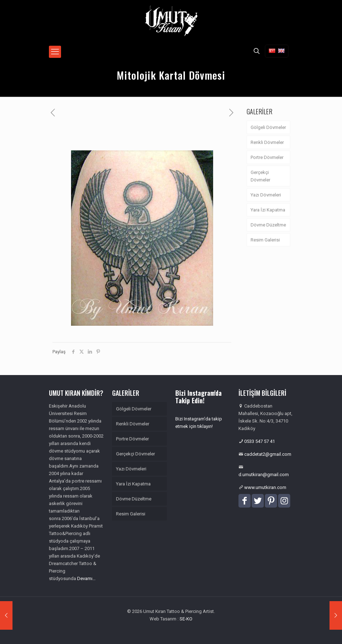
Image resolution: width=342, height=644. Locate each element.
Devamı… (86, 578)
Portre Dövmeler (267, 157)
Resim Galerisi (265, 240)
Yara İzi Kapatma (268, 210)
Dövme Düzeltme (268, 225)
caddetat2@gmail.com (268, 454)
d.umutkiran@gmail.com (264, 475)
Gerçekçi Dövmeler (260, 176)
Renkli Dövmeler (267, 142)
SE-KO (186, 619)
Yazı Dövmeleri (266, 195)
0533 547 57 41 (260, 441)
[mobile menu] (55, 52)
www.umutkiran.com (265, 487)
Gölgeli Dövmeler (268, 127)
